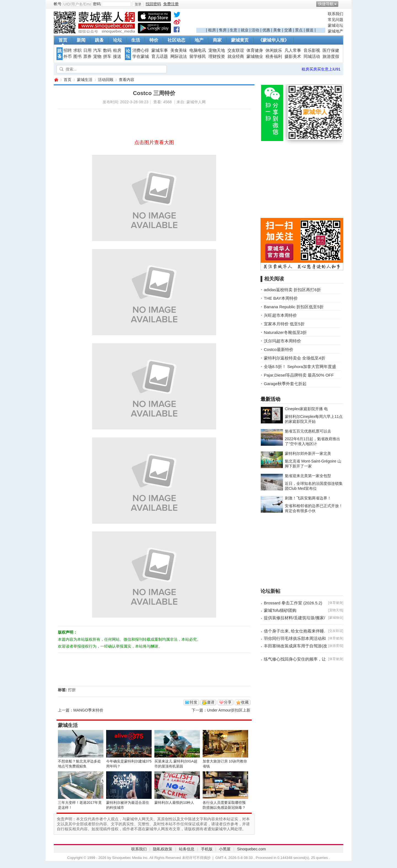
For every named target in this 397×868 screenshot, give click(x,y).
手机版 (207, 849)
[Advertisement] (261, 20)
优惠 (266, 30)
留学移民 (198, 56)
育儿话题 (160, 56)
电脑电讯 (198, 50)
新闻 (81, 40)
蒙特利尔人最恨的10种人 (174, 803)
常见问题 (336, 20)
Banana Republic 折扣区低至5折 (294, 307)
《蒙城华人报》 (273, 40)
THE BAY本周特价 (281, 298)
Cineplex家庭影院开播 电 (306, 409)
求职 (77, 50)
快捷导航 (326, 4)
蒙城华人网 (56, 80)
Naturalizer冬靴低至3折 (285, 332)
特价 (154, 40)
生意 (234, 30)
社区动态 (176, 40)
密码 (97, 4)
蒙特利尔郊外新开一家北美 (308, 453)
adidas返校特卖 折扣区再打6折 (292, 290)
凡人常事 (293, 50)
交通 (288, 30)
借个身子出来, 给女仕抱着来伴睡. (295, 631)
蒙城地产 (336, 31)
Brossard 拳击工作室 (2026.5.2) (293, 603)
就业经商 (236, 56)
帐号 (58, 4)
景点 (299, 30)
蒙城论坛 (336, 25)
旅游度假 (331, 56)
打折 (72, 690)
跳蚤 (99, 40)
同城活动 (312, 56)
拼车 (107, 56)
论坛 (117, 40)
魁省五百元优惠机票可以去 (308, 431)
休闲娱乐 (274, 50)
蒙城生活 (85, 80)
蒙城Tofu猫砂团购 (280, 610)
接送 (310, 30)
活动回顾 (106, 80)
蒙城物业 (255, 56)
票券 (87, 56)
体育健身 (255, 50)
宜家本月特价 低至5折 (284, 324)
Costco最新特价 (279, 349)
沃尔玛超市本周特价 (282, 341)
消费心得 (141, 50)
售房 (223, 30)
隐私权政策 (163, 849)
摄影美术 (293, 56)
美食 (277, 30)
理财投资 (217, 56)
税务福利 (274, 56)
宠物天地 (217, 50)
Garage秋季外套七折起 (285, 384)
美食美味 (179, 50)
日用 (87, 50)
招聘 (68, 50)
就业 (245, 30)
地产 (199, 40)
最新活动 (270, 399)
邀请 (211, 702)
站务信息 (187, 849)
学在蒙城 (141, 56)
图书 (77, 56)
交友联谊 (236, 50)
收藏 (245, 702)
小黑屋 (225, 849)
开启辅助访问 (342, 4)
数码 (107, 50)
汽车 (97, 50)
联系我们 (336, 14)
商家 (217, 40)
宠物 (97, 56)
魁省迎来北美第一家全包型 (308, 476)
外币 (68, 56)
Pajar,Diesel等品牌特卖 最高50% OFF (299, 375)
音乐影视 (312, 50)
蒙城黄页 (240, 40)
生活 (136, 40)
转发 (194, 702)
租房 (212, 30)
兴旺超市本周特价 (280, 315)
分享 (228, 702)
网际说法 (179, 56)
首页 (63, 40)
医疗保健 (331, 50)
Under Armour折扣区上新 (229, 710)
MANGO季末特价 (88, 710)
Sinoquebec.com (251, 849)
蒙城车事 (160, 50)
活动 (255, 30)
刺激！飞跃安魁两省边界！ (308, 498)
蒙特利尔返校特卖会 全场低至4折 (295, 358)
